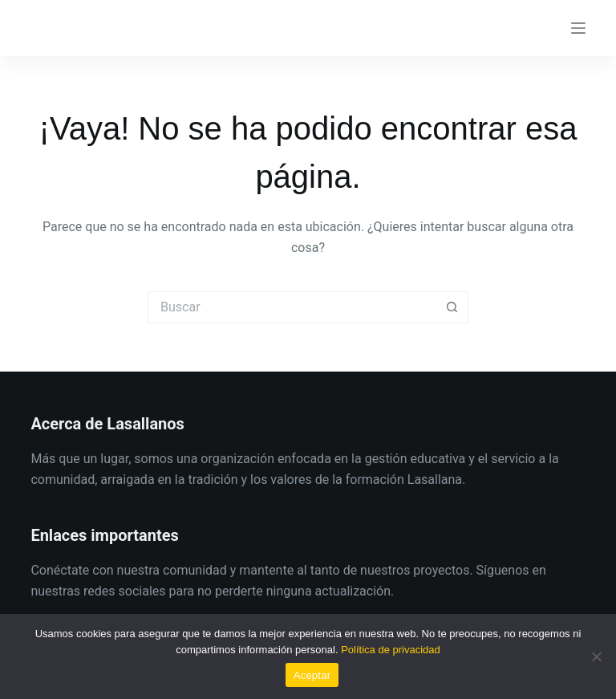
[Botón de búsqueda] (452, 307)
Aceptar (312, 675)
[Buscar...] (292, 307)
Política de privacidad (391, 650)
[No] (596, 656)
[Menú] (578, 28)
